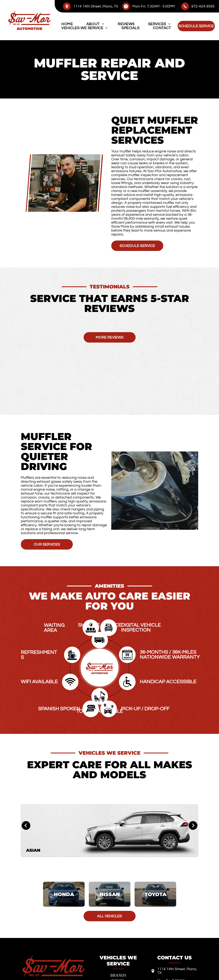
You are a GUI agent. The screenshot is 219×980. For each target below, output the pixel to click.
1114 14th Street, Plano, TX (96, 6)
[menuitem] (67, 24)
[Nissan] (109, 894)
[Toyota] (155, 894)
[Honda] (64, 894)
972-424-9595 (203, 6)
